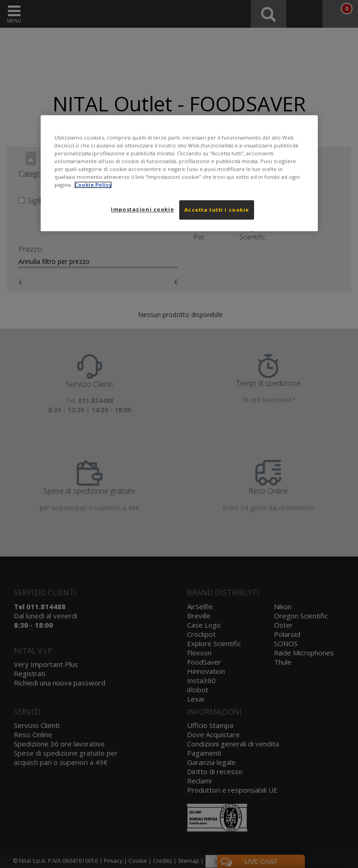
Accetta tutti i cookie (217, 210)
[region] (179, 173)
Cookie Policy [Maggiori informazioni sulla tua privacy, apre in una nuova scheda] (93, 185)
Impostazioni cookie (142, 209)
